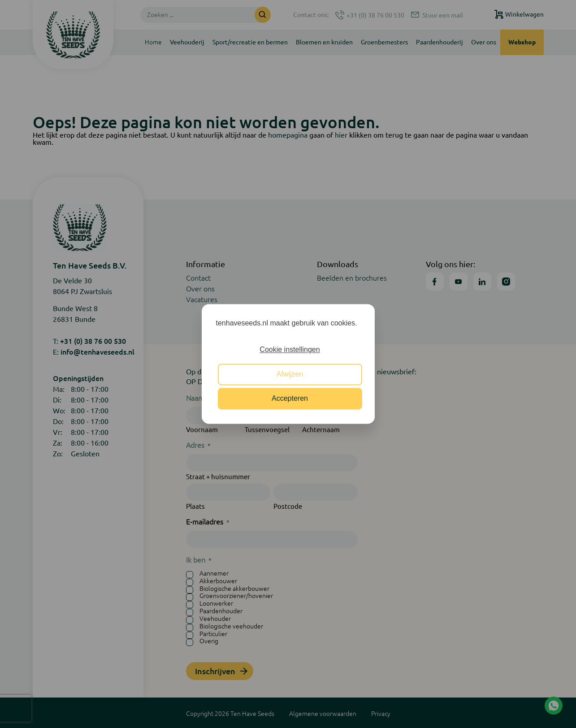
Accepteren (290, 399)
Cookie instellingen (290, 350)
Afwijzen (290, 374)
